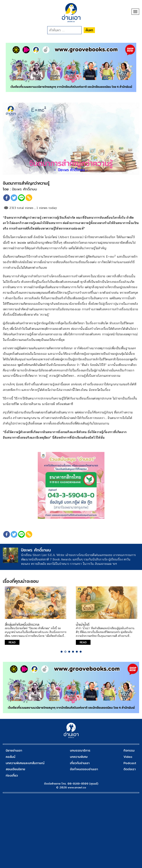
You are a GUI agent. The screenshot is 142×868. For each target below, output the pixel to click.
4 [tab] (73, 652)
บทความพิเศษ (79, 757)
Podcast (130, 763)
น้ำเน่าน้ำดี (83, 624)
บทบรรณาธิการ (80, 750)
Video (128, 757)
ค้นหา (89, 30)
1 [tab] (62, 652)
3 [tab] (69, 652)
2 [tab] (65, 652)
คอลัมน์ (10, 757)
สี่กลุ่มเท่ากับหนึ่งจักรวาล (22, 624)
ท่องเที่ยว (12, 775)
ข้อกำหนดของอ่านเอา (84, 769)
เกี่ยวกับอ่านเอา (80, 763)
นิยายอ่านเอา (14, 750)
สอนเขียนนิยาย (15, 769)
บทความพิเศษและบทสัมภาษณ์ (25, 763)
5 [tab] (77, 652)
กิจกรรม (129, 750)
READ (12, 642)
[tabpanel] (36, 617)
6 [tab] (81, 652)
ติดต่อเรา (130, 769)
